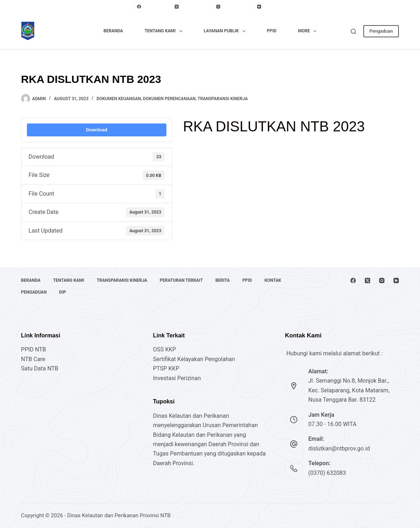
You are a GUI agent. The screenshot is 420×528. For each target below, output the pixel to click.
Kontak (273, 280)
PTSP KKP (166, 368)
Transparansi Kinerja (223, 99)
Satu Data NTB (40, 368)
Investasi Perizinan (177, 378)
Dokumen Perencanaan (169, 99)
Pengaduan (381, 31)
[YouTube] (270, 7)
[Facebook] (151, 7)
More (309, 31)
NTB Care (33, 359)
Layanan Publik (226, 31)
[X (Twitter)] (191, 7)
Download (97, 130)
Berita (222, 280)
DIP (63, 292)
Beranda (113, 31)
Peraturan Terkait (181, 280)
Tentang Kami (165, 31)
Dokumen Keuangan (119, 99)
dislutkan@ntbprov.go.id (339, 448)
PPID (272, 31)
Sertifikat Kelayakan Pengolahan (194, 359)
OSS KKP (165, 349)
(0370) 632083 (327, 473)
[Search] (353, 31)
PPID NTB (34, 349)
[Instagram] (232, 7)
